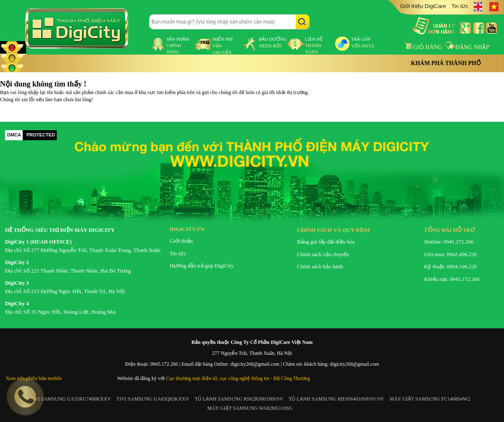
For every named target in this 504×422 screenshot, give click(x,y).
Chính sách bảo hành (320, 266)
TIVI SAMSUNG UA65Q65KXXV (153, 399)
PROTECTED (41, 135)
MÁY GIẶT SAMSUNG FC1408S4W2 (430, 399)
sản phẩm (178, 45)
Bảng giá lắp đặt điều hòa (326, 242)
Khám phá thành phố (446, 63)
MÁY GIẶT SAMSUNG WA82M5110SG (250, 408)
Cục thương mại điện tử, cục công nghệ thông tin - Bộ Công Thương (238, 378)
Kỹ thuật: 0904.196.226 (450, 266)
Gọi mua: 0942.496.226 (450, 254)
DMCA (14, 135)
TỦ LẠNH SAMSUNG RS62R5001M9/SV (239, 399)
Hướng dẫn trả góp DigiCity (202, 266)
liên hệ (314, 45)
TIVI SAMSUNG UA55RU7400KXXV (70, 399)
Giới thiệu (181, 241)
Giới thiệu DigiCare (423, 6)
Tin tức (460, 6)
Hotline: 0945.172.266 (449, 242)
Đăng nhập (467, 47)
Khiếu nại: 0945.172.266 (452, 279)
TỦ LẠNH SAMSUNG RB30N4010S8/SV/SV (336, 399)
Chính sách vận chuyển (323, 254)
